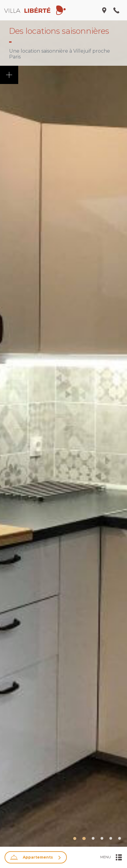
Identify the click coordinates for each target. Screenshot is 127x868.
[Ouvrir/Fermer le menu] (111, 857)
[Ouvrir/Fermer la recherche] (36, 857)
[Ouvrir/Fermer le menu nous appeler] (116, 10)
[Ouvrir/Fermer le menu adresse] (104, 10)
